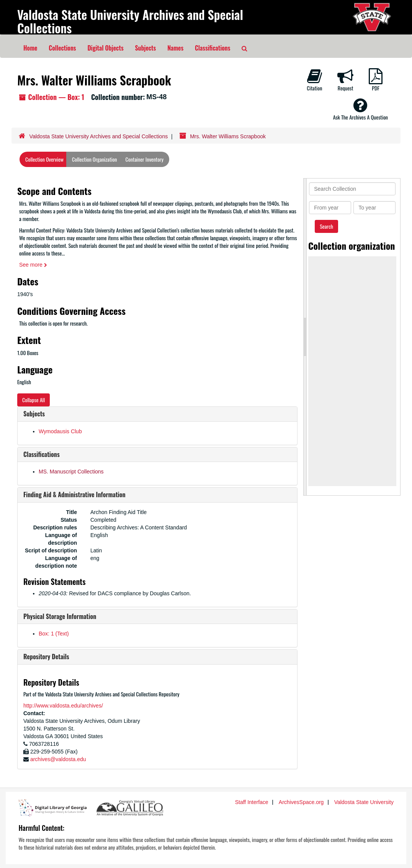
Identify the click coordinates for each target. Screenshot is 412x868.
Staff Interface (252, 802)
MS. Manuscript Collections (71, 472)
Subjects (146, 48)
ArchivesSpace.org (301, 802)
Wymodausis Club (60, 431)
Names (175, 48)
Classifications (213, 48)
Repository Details (46, 657)
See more (33, 265)
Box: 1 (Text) (54, 634)
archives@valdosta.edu (58, 759)
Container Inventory (145, 159)
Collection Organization (94, 159)
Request (345, 80)
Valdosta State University (364, 802)
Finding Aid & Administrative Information (74, 495)
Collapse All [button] (34, 400)
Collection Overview (44, 159)
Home (30, 48)
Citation (314, 80)
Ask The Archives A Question (360, 109)
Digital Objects (105, 48)
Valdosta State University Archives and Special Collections (130, 21)
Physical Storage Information (60, 616)
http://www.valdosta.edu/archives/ (63, 706)
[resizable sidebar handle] (305, 337)
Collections (62, 48)
